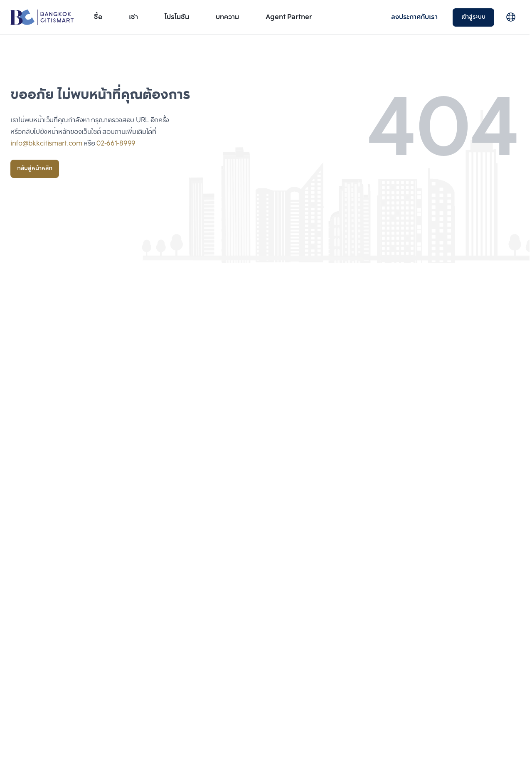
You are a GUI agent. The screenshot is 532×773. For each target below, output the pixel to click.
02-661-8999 (116, 144)
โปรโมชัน (177, 17)
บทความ (227, 17)
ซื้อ (98, 17)
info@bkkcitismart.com (46, 144)
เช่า (133, 17)
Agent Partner (289, 17)
